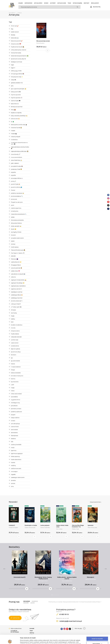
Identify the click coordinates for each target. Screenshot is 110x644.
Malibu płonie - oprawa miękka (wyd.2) (67, 578)
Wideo (46, 3)
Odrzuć (97, 640)
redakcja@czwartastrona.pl (69, 621)
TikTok (32, 603)
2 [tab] (53, 595)
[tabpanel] (19, 570)
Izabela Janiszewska (30, 528)
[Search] (46, 7)
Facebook (35, 601)
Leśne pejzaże (45, 525)
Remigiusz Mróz (20, 579)
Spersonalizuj (97, 635)
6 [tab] (58, 595)
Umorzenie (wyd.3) (19, 577)
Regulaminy (95, 3)
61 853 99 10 (62, 614)
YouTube (26, 603)
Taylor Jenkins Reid (67, 581)
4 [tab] (56, 595)
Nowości (11, 506)
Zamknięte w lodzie (31, 525)
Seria (58, 506)
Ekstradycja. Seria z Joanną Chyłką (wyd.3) (43, 578)
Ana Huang (59, 529)
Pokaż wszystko (95, 502)
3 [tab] (54, 595)
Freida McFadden (13, 528)
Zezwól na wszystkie (97, 630)
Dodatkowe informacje (26, 641)
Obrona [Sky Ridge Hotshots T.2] (78, 526)
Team (69, 3)
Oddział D (12, 525)
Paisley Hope (75, 529)
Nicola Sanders (40, 43)
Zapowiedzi (28, 3)
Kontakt (87, 3)
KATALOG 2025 (62, 3)
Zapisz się (15, 618)
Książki (21, 3)
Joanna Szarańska (45, 528)
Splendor (91, 525)
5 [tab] (57, 595)
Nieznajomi (91, 577)
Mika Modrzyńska (92, 528)
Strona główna (12, 13)
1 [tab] (52, 595)
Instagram (27, 601)
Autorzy (53, 3)
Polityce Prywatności (72, 637)
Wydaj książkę (77, 3)
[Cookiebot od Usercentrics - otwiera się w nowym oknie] (10, 641)
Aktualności (38, 3)
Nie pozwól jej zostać (43, 41)
